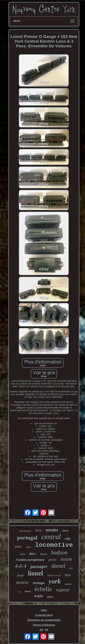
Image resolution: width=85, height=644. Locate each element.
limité (44, 554)
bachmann (25, 531)
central (51, 537)
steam (66, 559)
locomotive (54, 545)
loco (38, 530)
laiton (50, 597)
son (19, 592)
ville (68, 539)
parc (19, 546)
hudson (59, 552)
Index (44, 610)
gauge (28, 591)
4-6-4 (21, 566)
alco (71, 568)
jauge (21, 575)
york (55, 581)
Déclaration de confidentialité (44, 620)
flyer (68, 575)
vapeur (63, 590)
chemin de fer (54, 575)
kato (23, 554)
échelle (43, 589)
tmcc (33, 554)
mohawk (68, 584)
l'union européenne (30, 560)
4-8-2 (28, 547)
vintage (39, 583)
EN (41, 630)
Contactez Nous (44, 615)
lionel (35, 573)
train (39, 596)
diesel (58, 566)
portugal (27, 538)
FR (47, 630)
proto (52, 560)
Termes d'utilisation (44, 625)
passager (39, 566)
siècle (65, 531)
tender (52, 530)
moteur (22, 582)
